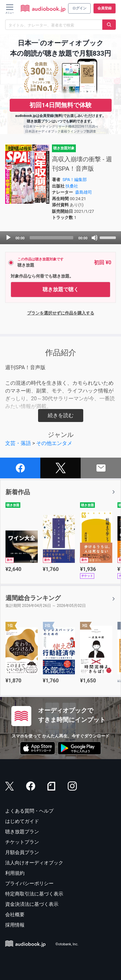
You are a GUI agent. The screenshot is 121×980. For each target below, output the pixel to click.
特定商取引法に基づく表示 (34, 894)
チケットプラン (22, 842)
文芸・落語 (18, 443)
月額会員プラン (22, 852)
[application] (60, 238)
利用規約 (15, 873)
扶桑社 (72, 186)
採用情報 (15, 925)
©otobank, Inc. (67, 945)
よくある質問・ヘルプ (29, 811)
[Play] (8, 238)
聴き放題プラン (22, 832)
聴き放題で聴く (61, 289)
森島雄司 (84, 192)
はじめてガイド (22, 821)
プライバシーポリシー (29, 883)
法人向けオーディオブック (34, 863)
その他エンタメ (54, 443)
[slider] (51, 238)
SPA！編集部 (75, 180)
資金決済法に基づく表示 (32, 904)
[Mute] (95, 238)
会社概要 (15, 915)
